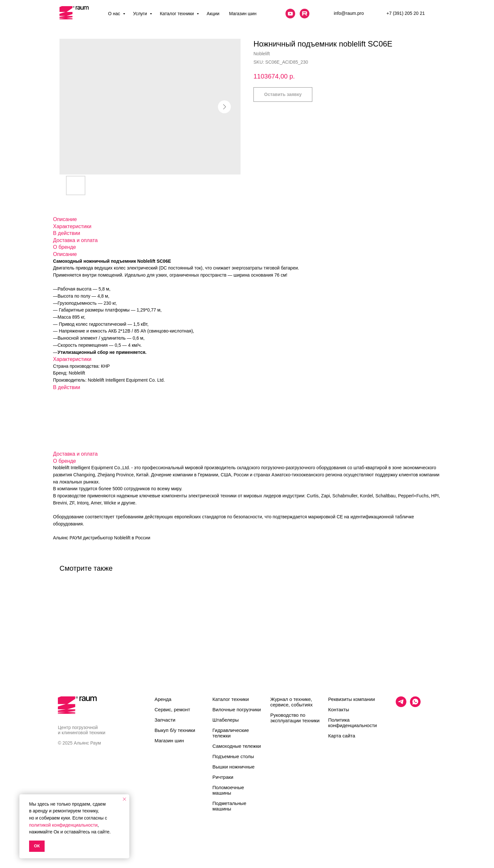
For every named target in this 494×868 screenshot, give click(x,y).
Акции (213, 14)
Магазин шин (243, 14)
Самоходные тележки (237, 746)
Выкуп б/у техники (175, 730)
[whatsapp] (415, 705)
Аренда (163, 699)
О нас (115, 14)
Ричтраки (223, 777)
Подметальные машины (229, 806)
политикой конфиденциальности (63, 825)
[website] (290, 14)
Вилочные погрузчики (237, 709)
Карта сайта (342, 736)
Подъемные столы (233, 756)
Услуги (140, 14)
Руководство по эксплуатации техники (295, 718)
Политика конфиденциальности (353, 723)
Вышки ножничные (233, 767)
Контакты (339, 709)
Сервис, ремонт (172, 709)
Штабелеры (226, 720)
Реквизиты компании (352, 699)
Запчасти (165, 720)
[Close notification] (124, 799)
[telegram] (401, 705)
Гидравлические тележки (231, 733)
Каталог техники (177, 14)
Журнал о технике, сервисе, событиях (291, 702)
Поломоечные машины (228, 790)
